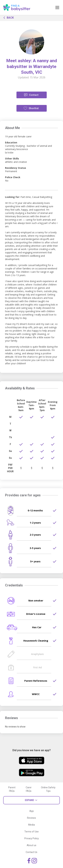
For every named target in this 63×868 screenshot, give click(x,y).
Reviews (32, 818)
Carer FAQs (29, 789)
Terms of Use (32, 832)
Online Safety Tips (48, 789)
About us (32, 845)
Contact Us (32, 852)
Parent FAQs (12, 789)
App (32, 811)
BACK (8, 17)
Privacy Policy (32, 838)
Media (32, 825)
